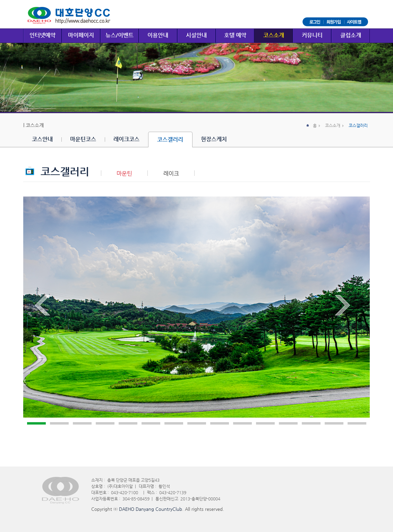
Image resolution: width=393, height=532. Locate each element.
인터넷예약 (42, 35)
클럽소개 (351, 35)
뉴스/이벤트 (119, 35)
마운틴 (124, 174)
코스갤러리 (170, 139)
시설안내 (196, 35)
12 (288, 423)
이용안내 (158, 35)
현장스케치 (214, 139)
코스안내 (42, 139)
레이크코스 (126, 139)
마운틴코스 (83, 139)
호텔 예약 (235, 35)
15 (357, 423)
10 (242, 423)
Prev (46, 307)
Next (347, 307)
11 (265, 423)
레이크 (171, 174)
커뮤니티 (312, 35)
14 (334, 423)
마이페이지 (81, 35)
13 (311, 423)
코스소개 (274, 35)
